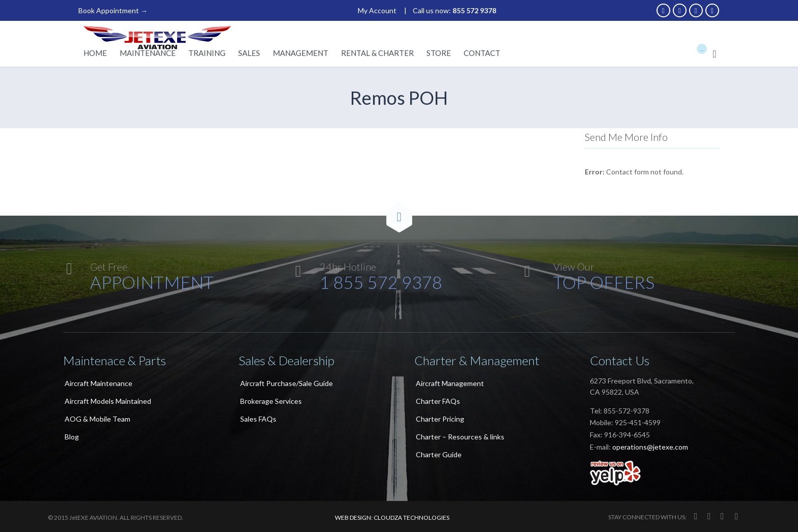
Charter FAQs (438, 401)
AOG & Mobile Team (97, 419)
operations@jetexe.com (650, 447)
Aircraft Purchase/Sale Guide (287, 383)
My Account (377, 10)
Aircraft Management (450, 383)
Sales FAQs (258, 419)
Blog (72, 437)
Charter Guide (439, 454)
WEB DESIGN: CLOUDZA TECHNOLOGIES (392, 518)
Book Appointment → (113, 10)
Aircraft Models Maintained (108, 401)
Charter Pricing (440, 419)
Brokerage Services (271, 401)
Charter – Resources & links (460, 437)
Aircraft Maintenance (98, 383)
